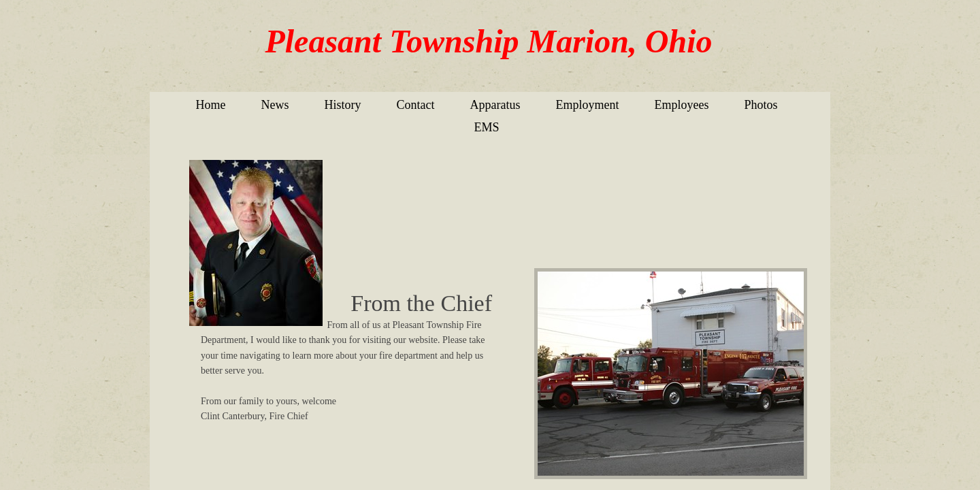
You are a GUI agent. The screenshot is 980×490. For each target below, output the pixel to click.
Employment (587, 105)
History (343, 105)
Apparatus (495, 105)
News (275, 105)
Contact (416, 105)
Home (211, 105)
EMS (486, 127)
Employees (681, 105)
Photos (761, 105)
